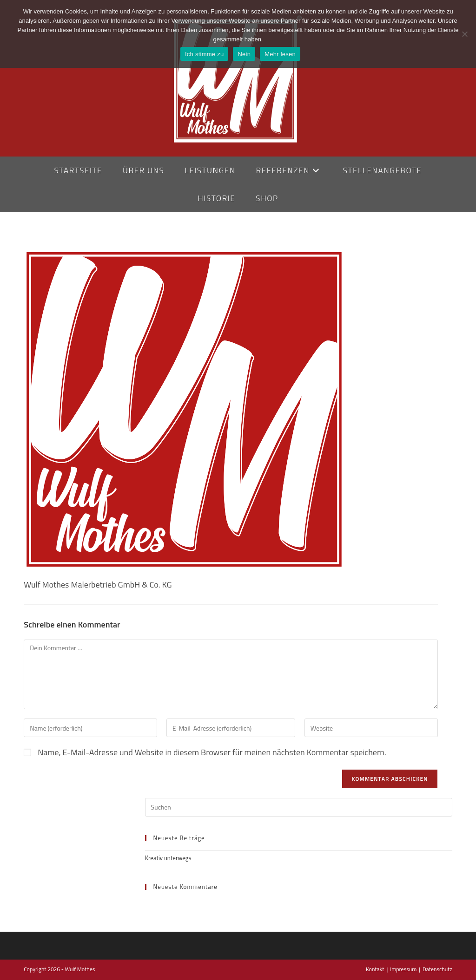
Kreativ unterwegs (168, 858)
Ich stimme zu (204, 54)
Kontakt (375, 969)
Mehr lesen (280, 54)
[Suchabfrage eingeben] (299, 807)
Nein (244, 54)
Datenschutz (437, 969)
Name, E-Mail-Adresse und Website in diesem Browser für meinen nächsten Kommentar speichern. (212, 752)
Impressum (403, 969)
